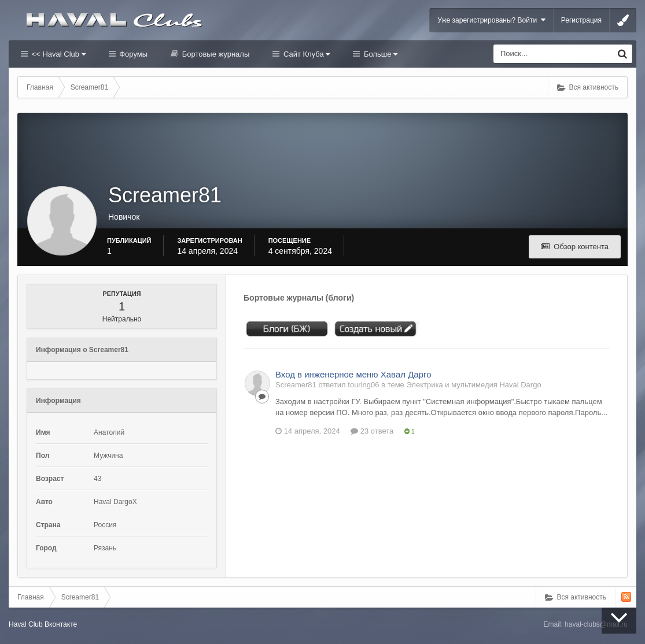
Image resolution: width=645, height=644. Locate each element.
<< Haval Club (58, 54)
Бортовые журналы (215, 54)
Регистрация (581, 20)
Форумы (132, 54)
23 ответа (372, 431)
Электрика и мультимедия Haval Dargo (473, 385)
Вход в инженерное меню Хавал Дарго (353, 374)
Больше (379, 54)
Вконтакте (61, 624)
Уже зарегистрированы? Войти (491, 20)
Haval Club (26, 624)
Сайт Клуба (305, 54)
